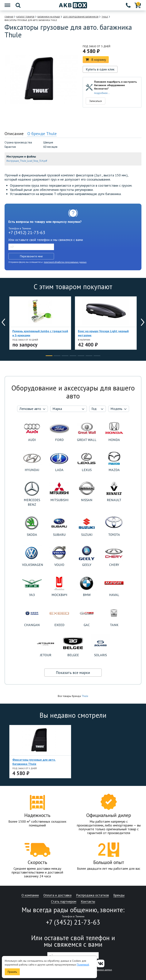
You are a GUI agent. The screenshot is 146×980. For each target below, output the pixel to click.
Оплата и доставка (57, 895)
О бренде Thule (42, 134)
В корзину (96, 60)
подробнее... (102, 93)
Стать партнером (64, 902)
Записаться (96, 101)
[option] (25, 126)
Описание (14, 134)
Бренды (119, 895)
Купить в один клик (100, 69)
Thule (85, 696)
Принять (12, 972)
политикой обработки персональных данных (65, 262)
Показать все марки (73, 673)
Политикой (83, 965)
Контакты (88, 902)
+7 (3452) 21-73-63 (27, 232)
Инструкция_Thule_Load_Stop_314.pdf (27, 161)
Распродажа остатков (92, 895)
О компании (30, 895)
